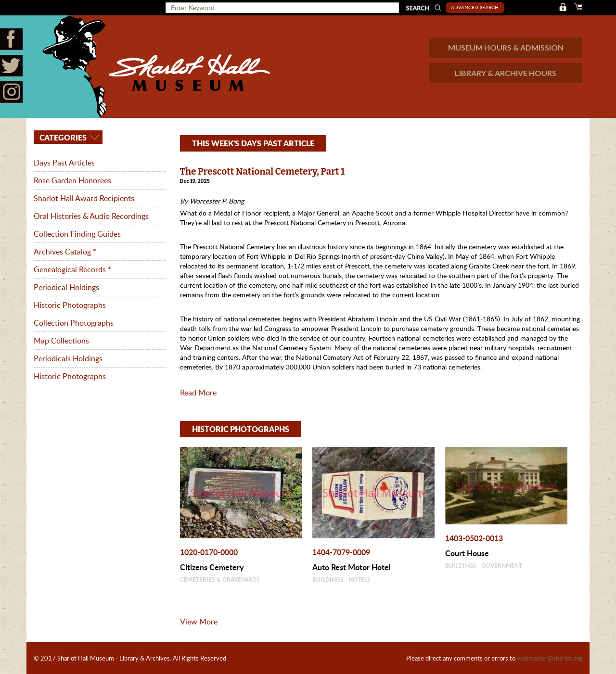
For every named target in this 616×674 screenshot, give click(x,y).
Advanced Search (475, 7)
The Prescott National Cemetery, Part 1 (263, 172)
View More (199, 622)
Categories (62, 137)
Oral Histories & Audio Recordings (91, 216)
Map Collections (61, 341)
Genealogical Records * (72, 269)
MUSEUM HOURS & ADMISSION (506, 47)
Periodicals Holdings (68, 358)
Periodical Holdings (66, 287)
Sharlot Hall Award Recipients (84, 198)
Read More (198, 393)
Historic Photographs (70, 305)
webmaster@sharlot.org (550, 658)
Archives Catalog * (65, 252)
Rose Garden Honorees (72, 180)
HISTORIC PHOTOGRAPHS (241, 429)
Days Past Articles (64, 163)
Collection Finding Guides (77, 234)
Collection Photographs (74, 323)
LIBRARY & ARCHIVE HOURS (506, 73)
